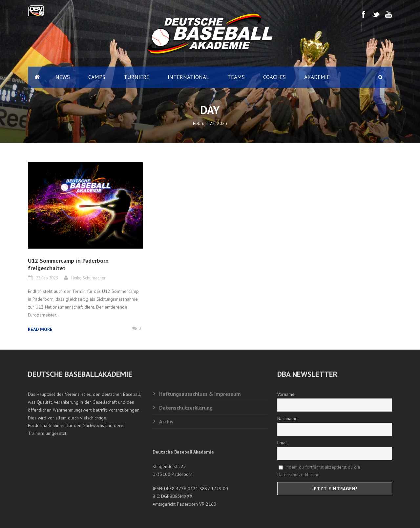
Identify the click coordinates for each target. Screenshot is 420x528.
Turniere (136, 77)
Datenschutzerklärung (186, 408)
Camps (97, 77)
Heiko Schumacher (88, 278)
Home (37, 77)
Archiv (166, 421)
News (63, 77)
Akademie (317, 77)
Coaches (274, 77)
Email (283, 443)
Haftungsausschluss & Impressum (200, 394)
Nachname (287, 418)
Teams (236, 77)
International (188, 77)
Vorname (286, 394)
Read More (40, 329)
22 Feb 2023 (47, 278)
